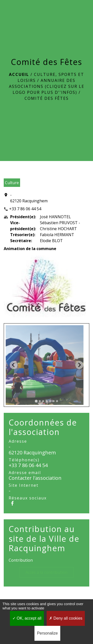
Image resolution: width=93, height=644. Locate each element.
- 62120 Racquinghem (29, 198)
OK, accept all (27, 618)
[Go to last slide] (14, 365)
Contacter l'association (35, 478)
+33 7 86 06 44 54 (25, 209)
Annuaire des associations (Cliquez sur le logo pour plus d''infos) (47, 86)
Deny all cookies (66, 618)
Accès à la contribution (46, 572)
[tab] (36, 401)
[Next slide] (79, 365)
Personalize (47, 633)
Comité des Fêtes (47, 98)
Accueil (19, 74)
